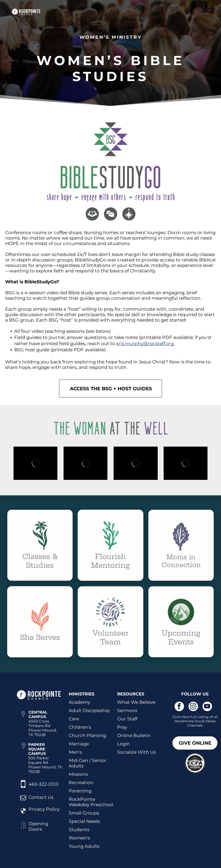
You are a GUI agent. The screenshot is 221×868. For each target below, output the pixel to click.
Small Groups (84, 813)
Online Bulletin (134, 735)
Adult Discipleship (89, 711)
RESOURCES (131, 694)
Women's (79, 838)
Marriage (79, 744)
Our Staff (127, 719)
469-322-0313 (43, 784)
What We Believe (136, 702)
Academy (79, 702)
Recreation (81, 783)
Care (74, 719)
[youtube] (207, 707)
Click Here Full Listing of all (195, 717)
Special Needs (84, 821)
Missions (78, 774)
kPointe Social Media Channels (198, 723)
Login (124, 744)
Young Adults (84, 846)
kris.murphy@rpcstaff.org (145, 344)
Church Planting (87, 735)
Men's (75, 752)
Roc (178, 721)
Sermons (127, 711)
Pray (122, 727)
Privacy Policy (44, 809)
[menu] (211, 7)
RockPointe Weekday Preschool (91, 802)
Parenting (80, 791)
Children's (80, 727)
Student (78, 830)
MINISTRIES (82, 694)
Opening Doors (38, 826)
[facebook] (179, 707)
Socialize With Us (136, 752)
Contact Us (41, 797)
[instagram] (193, 707)
